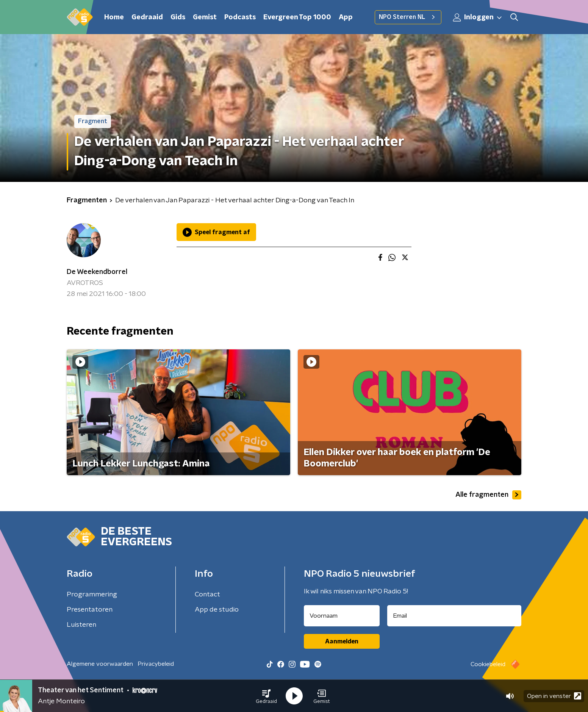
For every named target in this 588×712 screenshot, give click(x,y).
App (346, 17)
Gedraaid (147, 17)
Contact (207, 595)
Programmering (92, 595)
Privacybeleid (156, 664)
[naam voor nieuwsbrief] (342, 616)
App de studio (217, 610)
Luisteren (81, 625)
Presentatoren (90, 610)
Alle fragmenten (488, 495)
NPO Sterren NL (408, 17)
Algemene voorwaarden (100, 664)
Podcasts (240, 17)
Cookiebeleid (488, 664)
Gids (178, 17)
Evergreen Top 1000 (297, 17)
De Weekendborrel (97, 272)
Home (114, 17)
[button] (266, 696)
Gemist (205, 17)
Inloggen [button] (478, 17)
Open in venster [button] (554, 696)
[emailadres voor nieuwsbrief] (454, 616)
